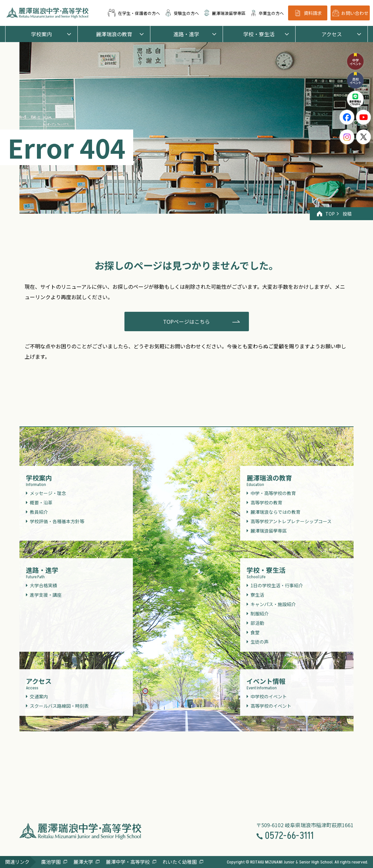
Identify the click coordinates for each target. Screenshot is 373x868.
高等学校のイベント (271, 706)
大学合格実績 (43, 585)
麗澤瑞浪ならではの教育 (275, 512)
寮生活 (257, 595)
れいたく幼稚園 (180, 862)
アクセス (332, 34)
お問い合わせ (350, 13)
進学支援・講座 (46, 595)
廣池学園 (51, 862)
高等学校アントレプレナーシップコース (291, 521)
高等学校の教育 (266, 502)
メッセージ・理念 (48, 493)
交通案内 (39, 696)
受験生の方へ (182, 13)
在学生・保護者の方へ (134, 13)
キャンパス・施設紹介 (273, 604)
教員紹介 (39, 512)
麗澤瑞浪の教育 (114, 34)
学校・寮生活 (259, 34)
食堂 (255, 632)
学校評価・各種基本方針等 (57, 521)
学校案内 (41, 34)
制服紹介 (260, 614)
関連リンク (17, 862)
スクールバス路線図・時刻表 (59, 706)
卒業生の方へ (267, 13)
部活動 (257, 623)
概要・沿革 (41, 502)
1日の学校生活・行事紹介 (277, 585)
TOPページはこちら (186, 321)
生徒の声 (260, 642)
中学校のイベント (269, 696)
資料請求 (308, 13)
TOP (326, 214)
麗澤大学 (83, 862)
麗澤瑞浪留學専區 (225, 13)
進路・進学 (186, 34)
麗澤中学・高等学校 (128, 862)
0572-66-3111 (285, 836)
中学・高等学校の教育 (273, 493)
